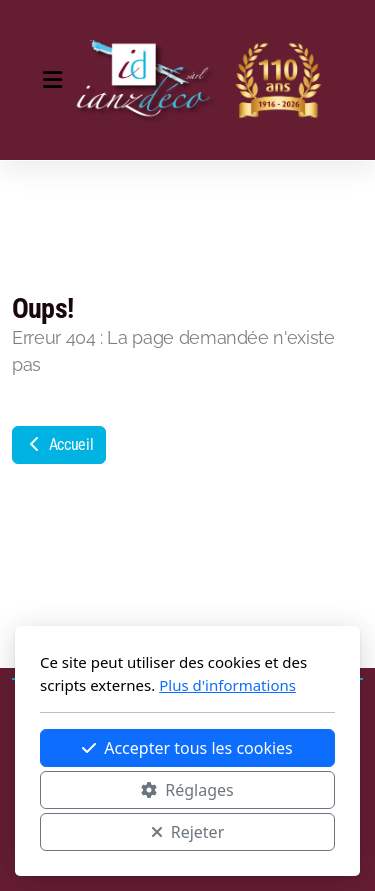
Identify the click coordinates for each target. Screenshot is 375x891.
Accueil (59, 444)
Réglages (187, 790)
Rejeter (188, 832)
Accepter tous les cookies (187, 748)
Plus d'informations (227, 685)
